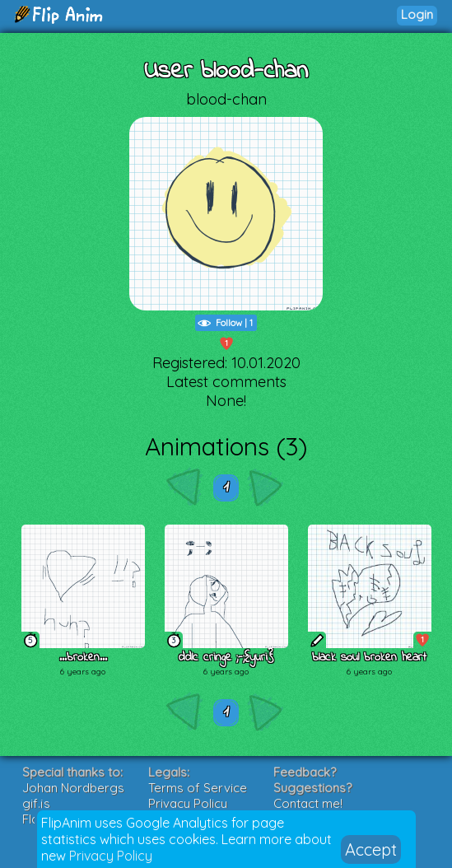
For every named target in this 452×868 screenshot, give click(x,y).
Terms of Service (198, 788)
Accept (371, 849)
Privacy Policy (111, 856)
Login (417, 14)
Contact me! (308, 803)
